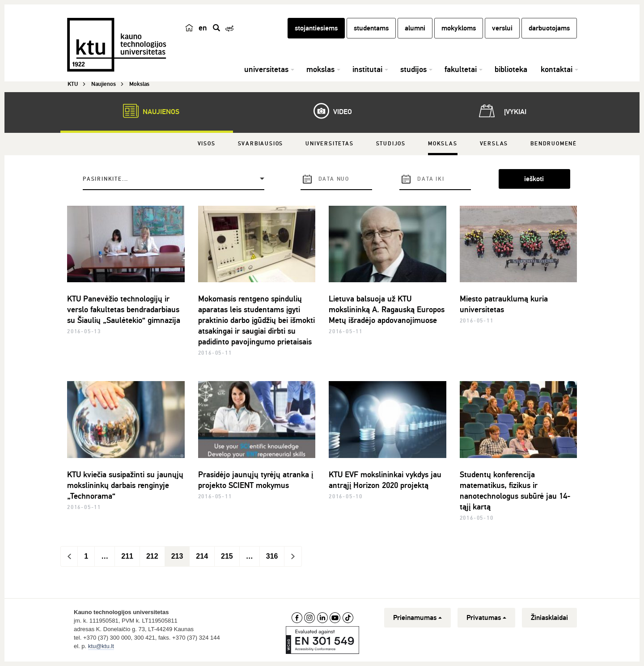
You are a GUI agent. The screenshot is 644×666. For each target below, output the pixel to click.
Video (328, 111)
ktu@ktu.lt (101, 646)
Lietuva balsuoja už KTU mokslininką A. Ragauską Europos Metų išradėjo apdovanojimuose (387, 310)
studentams (371, 28)
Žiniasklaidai (549, 618)
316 (272, 556)
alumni (415, 28)
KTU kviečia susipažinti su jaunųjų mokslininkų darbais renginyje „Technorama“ (125, 485)
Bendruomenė (554, 144)
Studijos (391, 144)
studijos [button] (413, 69)
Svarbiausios (261, 144)
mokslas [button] (320, 69)
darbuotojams (549, 28)
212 (152, 556)
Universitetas (329, 144)
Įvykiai (501, 111)
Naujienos (147, 111)
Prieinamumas (417, 618)
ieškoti (534, 179)
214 (202, 556)
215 (227, 556)
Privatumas (486, 618)
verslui (502, 28)
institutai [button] (367, 69)
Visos (207, 144)
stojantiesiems (316, 28)
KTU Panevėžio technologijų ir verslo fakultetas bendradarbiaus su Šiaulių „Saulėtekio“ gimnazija (124, 310)
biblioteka (511, 69)
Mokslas (443, 144)
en (203, 28)
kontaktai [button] (557, 69)
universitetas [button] (266, 69)
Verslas (494, 144)
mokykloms (459, 28)
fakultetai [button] (461, 69)
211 (127, 556)
